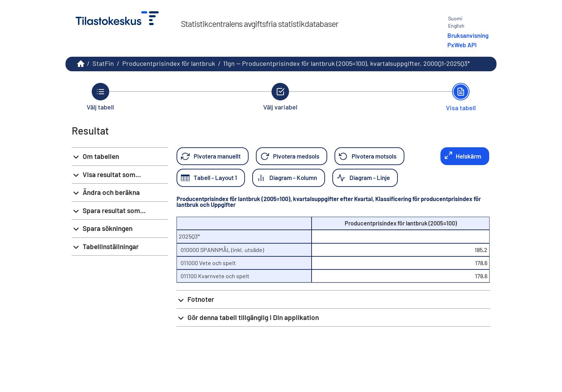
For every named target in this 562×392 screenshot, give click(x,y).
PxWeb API (462, 45)
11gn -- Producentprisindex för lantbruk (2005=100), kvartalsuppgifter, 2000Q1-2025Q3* (347, 63)
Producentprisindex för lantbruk (169, 63)
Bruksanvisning (468, 35)
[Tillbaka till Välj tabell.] (100, 97)
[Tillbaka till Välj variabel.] (280, 97)
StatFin (103, 63)
